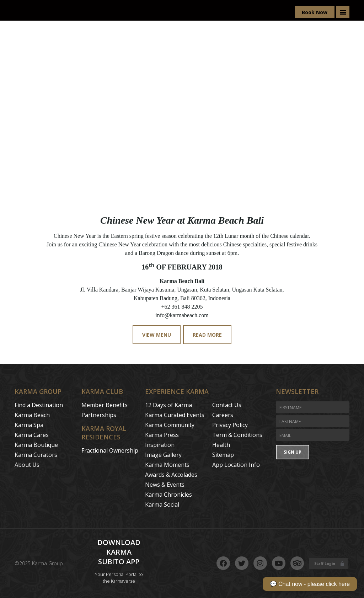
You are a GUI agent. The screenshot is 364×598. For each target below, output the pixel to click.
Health (221, 445)
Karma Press (162, 435)
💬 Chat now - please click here (310, 584)
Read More (207, 335)
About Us (27, 465)
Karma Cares (32, 435)
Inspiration (160, 445)
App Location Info (236, 465)
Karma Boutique (36, 445)
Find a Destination (39, 405)
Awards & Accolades (171, 475)
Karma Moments (167, 465)
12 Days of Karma (168, 405)
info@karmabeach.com (182, 315)
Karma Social (162, 504)
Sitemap (223, 455)
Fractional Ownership (110, 450)
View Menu (157, 335)
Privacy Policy (230, 425)
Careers (223, 415)
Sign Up (293, 452)
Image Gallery (163, 455)
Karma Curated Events (175, 415)
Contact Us (227, 405)
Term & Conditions (237, 435)
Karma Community (170, 425)
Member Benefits (105, 405)
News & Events (165, 485)
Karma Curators (36, 455)
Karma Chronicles (168, 495)
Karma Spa (29, 425)
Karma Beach (32, 415)
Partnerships (99, 415)
